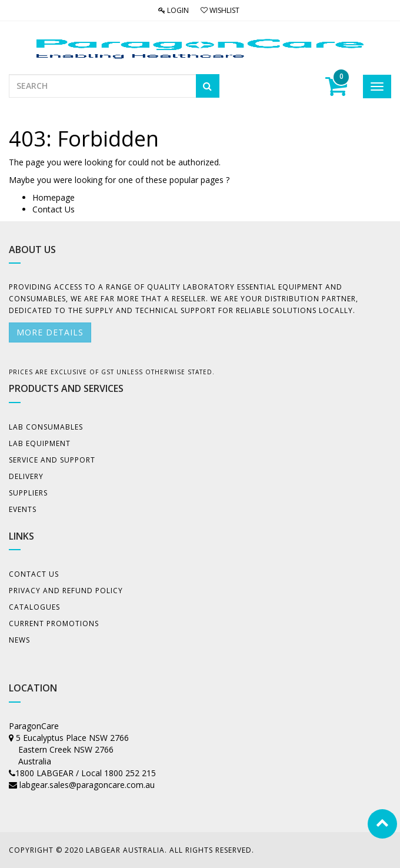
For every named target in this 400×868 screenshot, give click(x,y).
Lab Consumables (46, 427)
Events (23, 509)
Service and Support (52, 460)
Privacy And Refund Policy (66, 591)
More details (50, 332)
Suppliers (28, 493)
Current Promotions (54, 623)
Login (174, 10)
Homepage (54, 197)
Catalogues (34, 607)
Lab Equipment (40, 443)
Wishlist (220, 10)
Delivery (26, 476)
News (19, 640)
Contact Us (54, 209)
